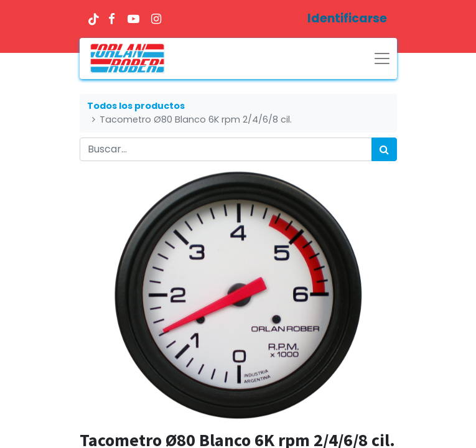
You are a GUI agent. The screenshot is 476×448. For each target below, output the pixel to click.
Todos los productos (136, 106)
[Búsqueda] (384, 149)
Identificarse (347, 18)
